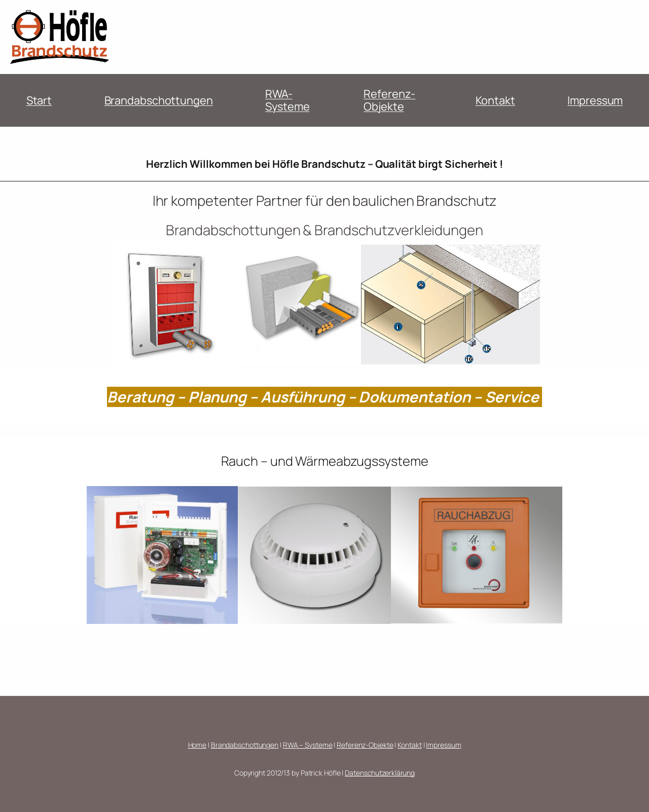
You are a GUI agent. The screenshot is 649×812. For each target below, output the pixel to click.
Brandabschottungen (159, 100)
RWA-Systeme (287, 100)
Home (197, 745)
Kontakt (495, 100)
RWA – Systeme (308, 745)
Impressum (595, 100)
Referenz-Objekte (389, 100)
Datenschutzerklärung (380, 773)
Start (39, 100)
